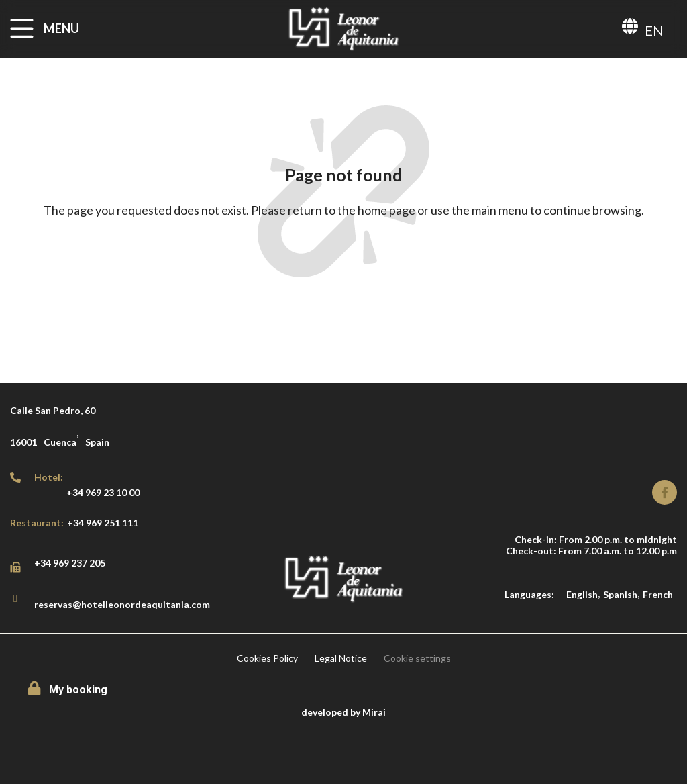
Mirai (374, 712)
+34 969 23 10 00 (103, 492)
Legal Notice (341, 658)
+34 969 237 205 (70, 563)
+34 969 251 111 (103, 523)
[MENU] (22, 29)
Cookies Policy (267, 658)
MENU (61, 28)
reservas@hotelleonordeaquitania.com (122, 604)
